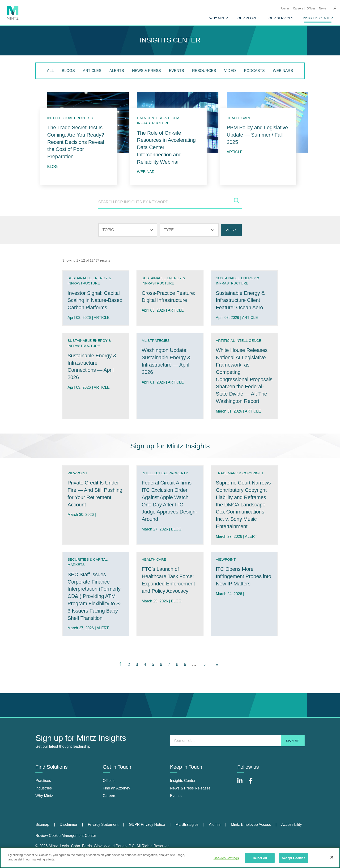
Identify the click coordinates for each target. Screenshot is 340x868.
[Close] (332, 857)
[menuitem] (219, 18)
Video (230, 71)
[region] (170, 858)
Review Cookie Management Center (66, 836)
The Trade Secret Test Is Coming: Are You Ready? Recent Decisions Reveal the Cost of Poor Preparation (76, 142)
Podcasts (254, 71)
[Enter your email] (237, 741)
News (323, 8)
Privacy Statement (103, 824)
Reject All (260, 858)
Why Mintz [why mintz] (44, 796)
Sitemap (42, 824)
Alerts (117, 71)
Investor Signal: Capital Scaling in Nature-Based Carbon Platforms (95, 300)
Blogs (68, 71)
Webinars (283, 71)
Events (176, 71)
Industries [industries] (44, 788)
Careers (298, 8)
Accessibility (291, 824)
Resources (204, 71)
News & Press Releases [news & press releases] (190, 788)
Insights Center (318, 18)
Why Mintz (219, 18)
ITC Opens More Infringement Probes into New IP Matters (243, 576)
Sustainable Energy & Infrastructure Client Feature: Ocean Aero (240, 300)
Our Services (281, 18)
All (50, 71)
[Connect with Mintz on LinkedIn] (242, 783)
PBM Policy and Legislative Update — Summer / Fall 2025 (257, 135)
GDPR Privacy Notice (147, 824)
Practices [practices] (43, 781)
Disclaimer (69, 824)
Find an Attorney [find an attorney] (117, 788)
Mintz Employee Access (251, 824)
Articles (92, 71)
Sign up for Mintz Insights (170, 446)
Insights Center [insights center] (183, 781)
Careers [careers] (109, 796)
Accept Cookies (293, 858)
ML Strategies (187, 824)
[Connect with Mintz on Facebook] (254, 783)
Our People (248, 18)
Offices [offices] (109, 781)
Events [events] (176, 796)
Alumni (285, 8)
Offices (311, 8)
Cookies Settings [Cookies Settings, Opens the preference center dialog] (226, 858)
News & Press (146, 71)
